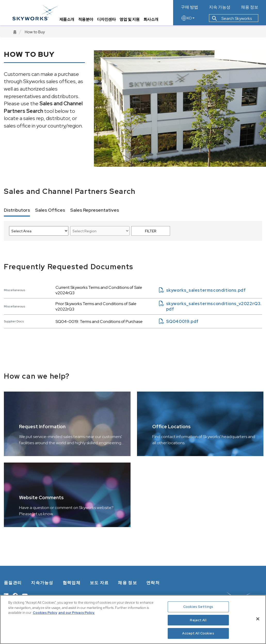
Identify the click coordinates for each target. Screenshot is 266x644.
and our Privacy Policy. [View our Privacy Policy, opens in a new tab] (76, 613)
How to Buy (35, 32)
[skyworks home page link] (36, 13)
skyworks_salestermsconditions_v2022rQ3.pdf (210, 306)
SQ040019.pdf (179, 321)
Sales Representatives (95, 210)
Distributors (17, 210)
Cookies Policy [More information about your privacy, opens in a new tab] (45, 613)
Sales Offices (50, 210)
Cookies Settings (198, 607)
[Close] (258, 619)
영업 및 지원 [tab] (130, 19)
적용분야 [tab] (86, 19)
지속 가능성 (220, 7)
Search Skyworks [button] (232, 19)
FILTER (151, 231)
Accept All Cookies (198, 633)
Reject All (198, 620)
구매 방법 (190, 7)
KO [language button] (188, 19)
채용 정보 (250, 7)
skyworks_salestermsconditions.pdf (202, 290)
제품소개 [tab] (67, 19)
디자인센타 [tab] (107, 19)
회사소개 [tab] (151, 19)
